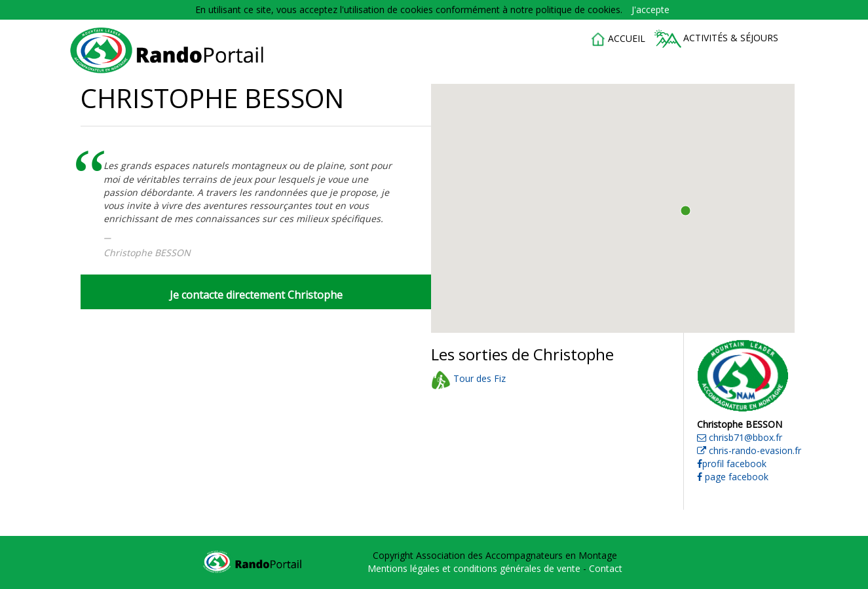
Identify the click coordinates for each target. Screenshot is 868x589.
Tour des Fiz (468, 378)
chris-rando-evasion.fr (749, 450)
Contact (606, 568)
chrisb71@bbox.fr (740, 437)
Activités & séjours (716, 39)
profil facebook (732, 464)
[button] (686, 211)
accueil (618, 39)
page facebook (733, 477)
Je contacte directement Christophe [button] (256, 295)
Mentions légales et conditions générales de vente (475, 568)
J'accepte (651, 9)
